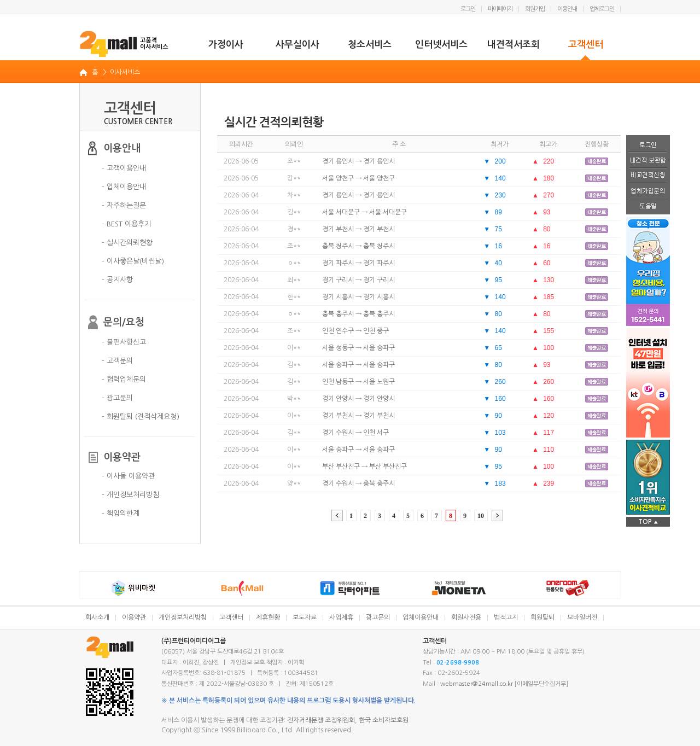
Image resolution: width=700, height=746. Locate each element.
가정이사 (226, 45)
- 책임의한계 (121, 513)
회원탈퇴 (542, 617)
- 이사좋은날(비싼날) (133, 261)
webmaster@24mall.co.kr (477, 684)
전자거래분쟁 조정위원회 (321, 720)
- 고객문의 (117, 361)
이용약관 (134, 617)
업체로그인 (602, 9)
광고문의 (378, 617)
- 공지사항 (117, 280)
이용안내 (567, 9)
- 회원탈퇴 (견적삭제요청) (141, 416)
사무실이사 (297, 45)
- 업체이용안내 (124, 187)
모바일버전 (582, 617)
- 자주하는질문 (124, 205)
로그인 (468, 9)
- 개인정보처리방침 (130, 495)
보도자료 (305, 617)
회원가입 (535, 9)
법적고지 (506, 617)
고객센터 (586, 45)
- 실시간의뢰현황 (127, 243)
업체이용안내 (421, 617)
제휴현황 (268, 617)
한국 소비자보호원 (384, 720)
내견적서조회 (514, 45)
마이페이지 (500, 9)
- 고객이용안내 (124, 168)
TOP (648, 522)
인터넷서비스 (441, 45)
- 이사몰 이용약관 (128, 476)
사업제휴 (341, 617)
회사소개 (97, 617)
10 (481, 516)
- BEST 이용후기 (126, 224)
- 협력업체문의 (124, 379)
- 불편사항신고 (124, 342)
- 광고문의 (117, 398)
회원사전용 (466, 617)
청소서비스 (370, 45)
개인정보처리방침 (183, 617)
